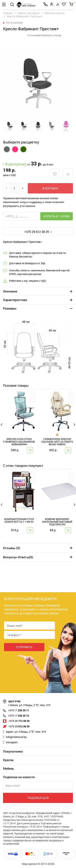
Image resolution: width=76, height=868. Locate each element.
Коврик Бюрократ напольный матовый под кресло (57, 522)
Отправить (24, 647)
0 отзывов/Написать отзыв (44, 35)
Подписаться (38, 798)
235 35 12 (19, 716)
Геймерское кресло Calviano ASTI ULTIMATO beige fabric (57, 442)
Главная (8, 13)
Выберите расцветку (21, 142)
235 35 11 (19, 710)
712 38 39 (19, 721)
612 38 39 (19, 726)
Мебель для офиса (28, 13)
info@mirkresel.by (16, 737)
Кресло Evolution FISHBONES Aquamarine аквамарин (19, 442)
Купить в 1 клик (57, 216)
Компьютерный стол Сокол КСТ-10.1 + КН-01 (19, 521)
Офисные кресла (54, 13)
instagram (12, 742)
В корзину (50, 188)
